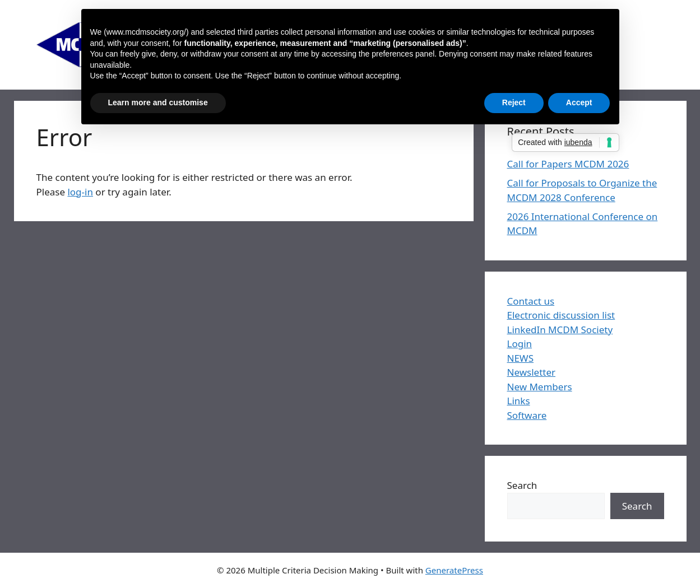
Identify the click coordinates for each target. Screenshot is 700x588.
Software (527, 415)
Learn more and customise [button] (158, 102)
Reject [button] (514, 102)
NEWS (521, 358)
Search (522, 485)
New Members (540, 387)
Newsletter (532, 372)
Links (519, 401)
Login (520, 344)
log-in (80, 192)
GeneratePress (454, 570)
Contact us (531, 301)
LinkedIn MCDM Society (560, 330)
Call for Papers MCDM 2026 (568, 164)
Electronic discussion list (561, 315)
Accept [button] (579, 102)
